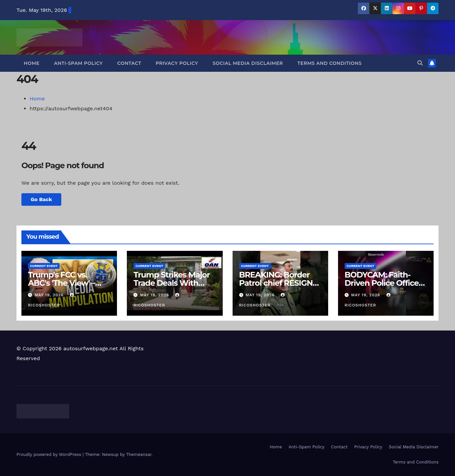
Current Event (44, 266)
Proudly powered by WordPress (50, 454)
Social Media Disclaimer (248, 63)
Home (32, 63)
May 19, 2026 (50, 295)
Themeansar (139, 454)
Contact (129, 63)
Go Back (41, 199)
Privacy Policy (177, 63)
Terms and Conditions (330, 63)
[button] (420, 63)
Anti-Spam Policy (78, 63)
